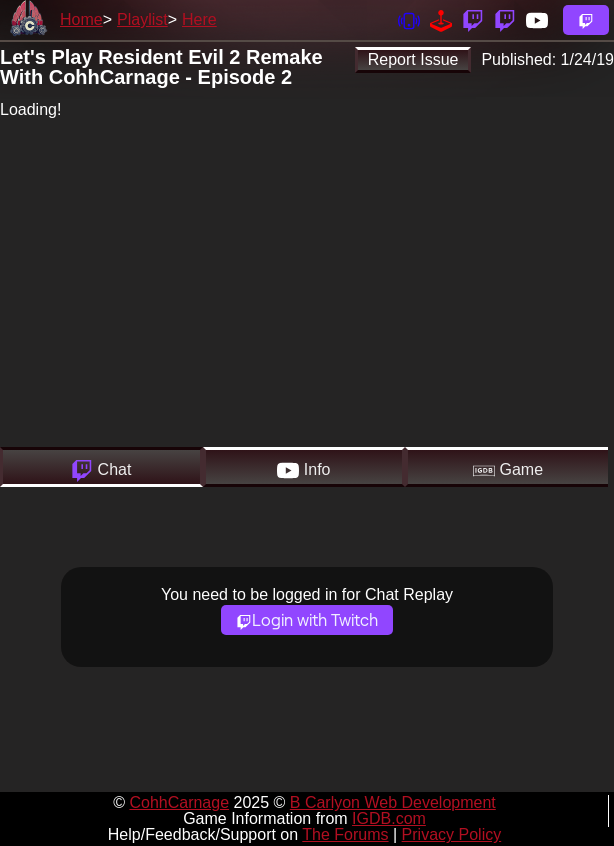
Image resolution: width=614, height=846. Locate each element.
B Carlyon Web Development (393, 802)
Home (81, 19)
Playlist (142, 19)
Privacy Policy (452, 834)
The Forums (345, 834)
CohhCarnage (179, 802)
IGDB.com (389, 818)
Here (199, 19)
